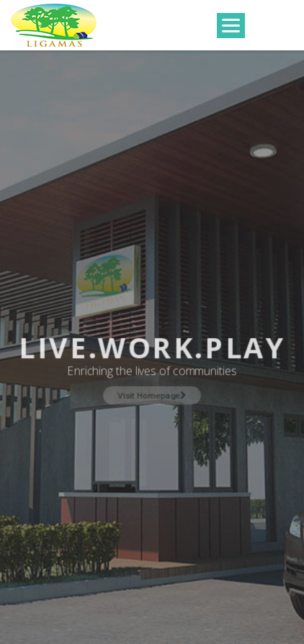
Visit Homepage (152, 394)
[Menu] (231, 26)
